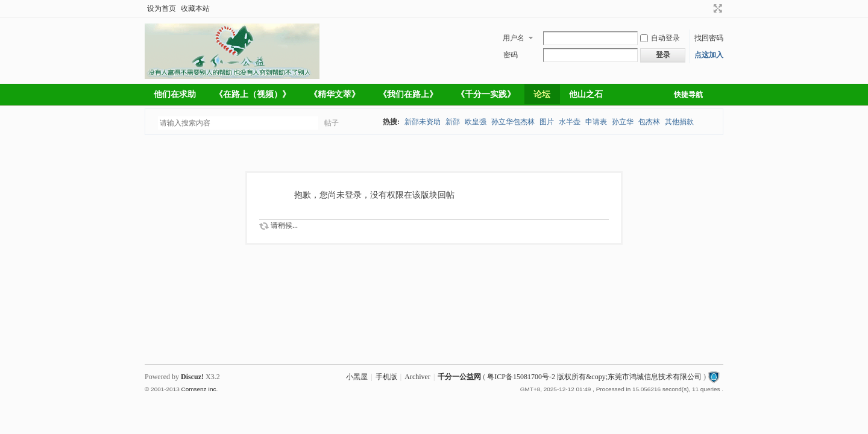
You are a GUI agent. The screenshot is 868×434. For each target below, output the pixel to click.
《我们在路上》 (408, 94)
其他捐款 (679, 122)
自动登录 (660, 38)
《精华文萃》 (335, 94)
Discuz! (192, 377)
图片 (547, 122)
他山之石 (586, 94)
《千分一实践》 (486, 94)
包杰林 (649, 122)
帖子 (332, 123)
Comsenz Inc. (199, 389)
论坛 (542, 94)
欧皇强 (476, 122)
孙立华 (623, 122)
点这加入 (709, 55)
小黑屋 (357, 377)
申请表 (596, 122)
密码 (511, 55)
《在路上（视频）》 (253, 94)
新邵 (453, 122)
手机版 (386, 377)
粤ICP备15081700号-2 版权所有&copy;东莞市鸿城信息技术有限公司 (594, 377)
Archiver (417, 377)
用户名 (514, 38)
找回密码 (709, 38)
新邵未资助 (423, 122)
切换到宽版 (716, 8)
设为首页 (162, 8)
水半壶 (570, 122)
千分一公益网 (459, 377)
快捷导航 (688, 95)
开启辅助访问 (706, 8)
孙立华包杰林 (513, 122)
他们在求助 (175, 94)
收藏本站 (195, 8)
